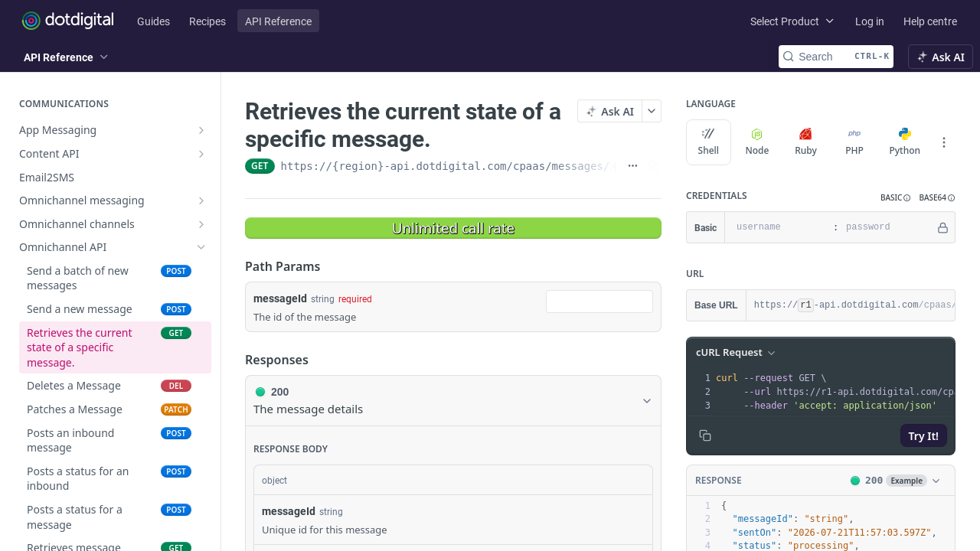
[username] (777, 227)
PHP (854, 142)
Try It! (924, 436)
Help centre (930, 21)
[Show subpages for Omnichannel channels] (201, 224)
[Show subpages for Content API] (201, 154)
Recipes (207, 21)
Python (905, 142)
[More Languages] (944, 142)
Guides (154, 21)
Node (757, 142)
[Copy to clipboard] (705, 435)
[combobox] (599, 302)
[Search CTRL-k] (836, 57)
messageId (280, 298)
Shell (709, 142)
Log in (870, 21)
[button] (896, 198)
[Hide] (943, 227)
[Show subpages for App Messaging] (201, 130)
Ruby (806, 142)
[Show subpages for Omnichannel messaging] (201, 201)
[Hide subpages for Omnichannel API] (201, 247)
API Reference (278, 21)
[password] (887, 227)
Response (719, 480)
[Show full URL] (633, 166)
